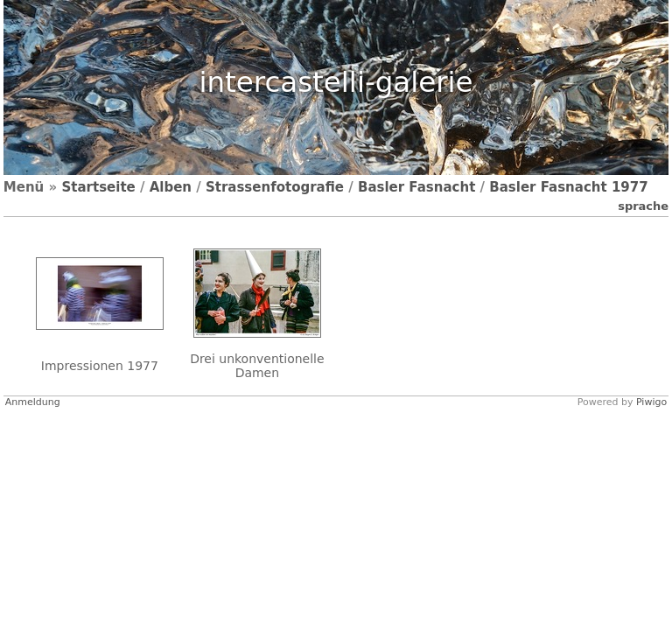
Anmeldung (33, 402)
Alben (171, 187)
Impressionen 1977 (100, 366)
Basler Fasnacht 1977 (568, 187)
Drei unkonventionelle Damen (257, 366)
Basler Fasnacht (416, 187)
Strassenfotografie (275, 187)
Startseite (98, 187)
